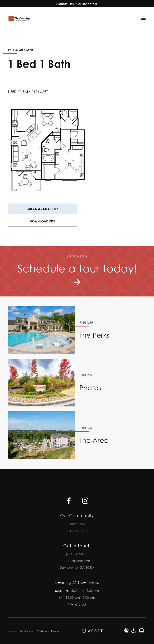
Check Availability (42, 209)
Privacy (12, 631)
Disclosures (27, 631)
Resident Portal (77, 531)
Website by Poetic (48, 631)
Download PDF (42, 221)
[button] (145, 18)
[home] (19, 18)
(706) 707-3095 (77, 554)
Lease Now (77, 524)
